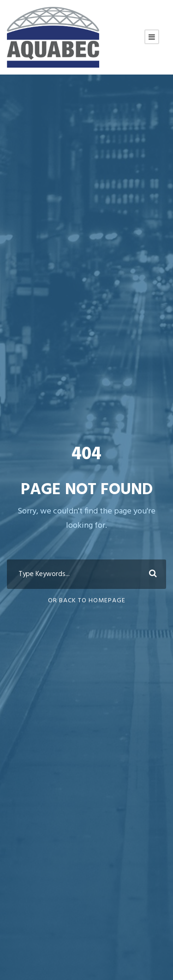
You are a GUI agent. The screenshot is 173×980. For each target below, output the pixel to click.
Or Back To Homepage (87, 601)
